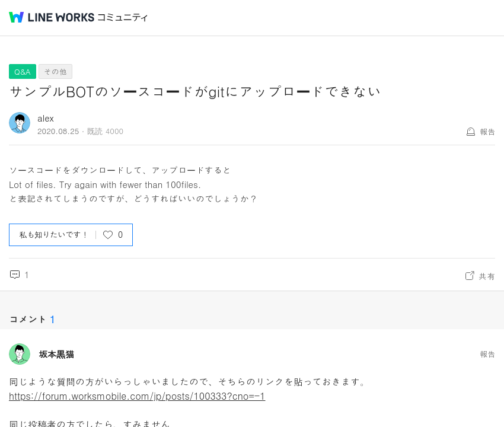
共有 (487, 276)
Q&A (23, 71)
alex (46, 118)
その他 (55, 71)
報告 (487, 131)
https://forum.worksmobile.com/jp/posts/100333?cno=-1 (137, 396)
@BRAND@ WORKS (52, 17)
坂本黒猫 (56, 354)
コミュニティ (123, 17)
